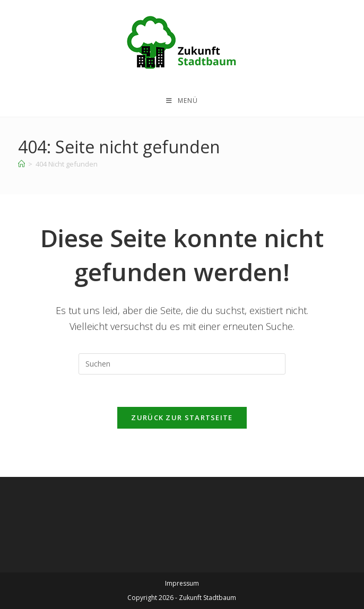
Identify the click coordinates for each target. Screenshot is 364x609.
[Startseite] (21, 164)
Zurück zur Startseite (182, 417)
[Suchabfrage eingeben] (182, 364)
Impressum (182, 583)
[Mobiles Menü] (182, 101)
